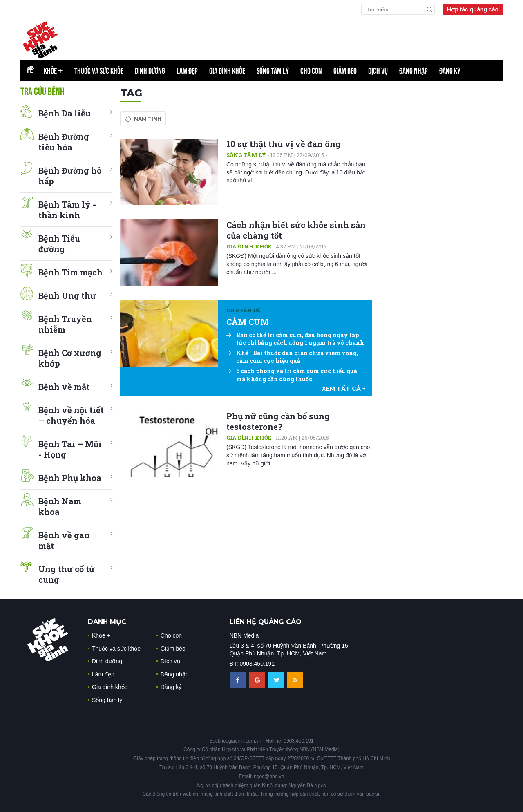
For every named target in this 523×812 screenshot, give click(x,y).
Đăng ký (450, 71)
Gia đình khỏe (227, 71)
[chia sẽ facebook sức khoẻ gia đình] (239, 680)
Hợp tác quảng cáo (473, 9)
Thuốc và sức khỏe (99, 71)
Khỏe (53, 71)
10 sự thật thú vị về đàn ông (284, 144)
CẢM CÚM (248, 322)
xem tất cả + (344, 389)
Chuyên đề (243, 310)
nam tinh (148, 119)
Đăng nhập (413, 71)
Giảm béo (345, 71)
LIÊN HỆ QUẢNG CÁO (266, 622)
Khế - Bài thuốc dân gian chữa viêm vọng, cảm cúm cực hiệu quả (292, 357)
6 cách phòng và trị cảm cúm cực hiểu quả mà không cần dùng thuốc (292, 375)
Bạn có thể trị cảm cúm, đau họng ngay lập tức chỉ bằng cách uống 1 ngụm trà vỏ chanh (295, 339)
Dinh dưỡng (150, 71)
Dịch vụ (378, 71)
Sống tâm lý (273, 71)
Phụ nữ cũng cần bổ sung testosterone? (278, 421)
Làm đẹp (187, 71)
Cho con (311, 71)
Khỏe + (101, 635)
